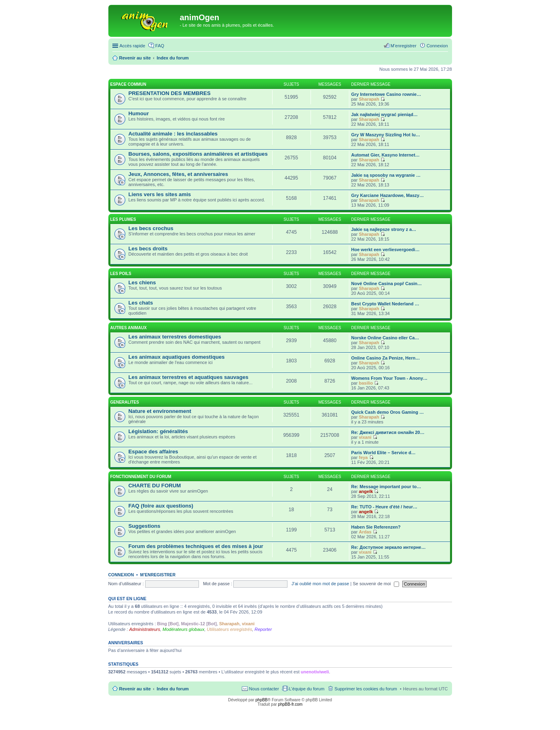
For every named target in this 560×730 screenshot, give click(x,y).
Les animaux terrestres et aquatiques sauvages (189, 377)
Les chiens (142, 282)
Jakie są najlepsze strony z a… (384, 229)
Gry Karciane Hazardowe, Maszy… (388, 195)
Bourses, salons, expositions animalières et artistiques (198, 154)
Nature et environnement (160, 411)
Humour (139, 113)
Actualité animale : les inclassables (173, 134)
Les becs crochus (151, 228)
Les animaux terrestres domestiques (175, 337)
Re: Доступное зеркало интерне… (389, 547)
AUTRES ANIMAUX (129, 328)
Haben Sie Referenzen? (376, 527)
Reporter (263, 629)
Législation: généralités (158, 431)
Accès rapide (133, 46)
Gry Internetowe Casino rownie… (386, 94)
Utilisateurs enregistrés (230, 629)
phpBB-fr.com (291, 704)
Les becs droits (148, 249)
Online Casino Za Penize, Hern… (386, 358)
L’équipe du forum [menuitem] (307, 689)
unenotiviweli (315, 672)
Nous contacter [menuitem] (264, 689)
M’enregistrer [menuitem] (404, 46)
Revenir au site (135, 689)
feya (363, 457)
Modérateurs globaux (183, 629)
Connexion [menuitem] (437, 46)
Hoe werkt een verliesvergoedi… (386, 250)
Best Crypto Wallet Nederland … (385, 304)
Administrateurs (145, 629)
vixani (365, 437)
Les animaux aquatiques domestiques (177, 357)
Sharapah (369, 99)
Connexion (121, 575)
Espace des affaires (153, 452)
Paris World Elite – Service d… (384, 453)
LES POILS (121, 274)
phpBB (262, 700)
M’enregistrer (158, 575)
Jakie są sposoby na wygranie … (386, 175)
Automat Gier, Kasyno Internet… (386, 155)
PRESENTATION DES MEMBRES (170, 93)
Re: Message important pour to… (386, 487)
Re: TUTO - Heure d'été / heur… (385, 507)
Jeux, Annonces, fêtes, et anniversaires (179, 174)
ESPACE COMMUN (128, 84)
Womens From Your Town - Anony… (390, 378)
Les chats (141, 303)
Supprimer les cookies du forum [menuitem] (366, 689)
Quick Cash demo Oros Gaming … (388, 412)
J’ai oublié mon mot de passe (320, 584)
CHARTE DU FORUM (155, 486)
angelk (366, 491)
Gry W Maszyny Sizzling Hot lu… (386, 135)
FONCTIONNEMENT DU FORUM (141, 477)
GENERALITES (125, 402)
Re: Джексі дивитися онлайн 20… (388, 432)
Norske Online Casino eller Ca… (385, 338)
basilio (366, 383)
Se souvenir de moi (376, 584)
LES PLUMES (123, 219)
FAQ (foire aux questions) (161, 506)
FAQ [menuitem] (160, 46)
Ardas (365, 532)
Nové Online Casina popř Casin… (387, 284)
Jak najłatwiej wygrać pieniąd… (385, 114)
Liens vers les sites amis (160, 194)
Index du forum (172, 689)
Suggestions (145, 526)
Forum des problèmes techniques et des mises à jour (196, 546)
